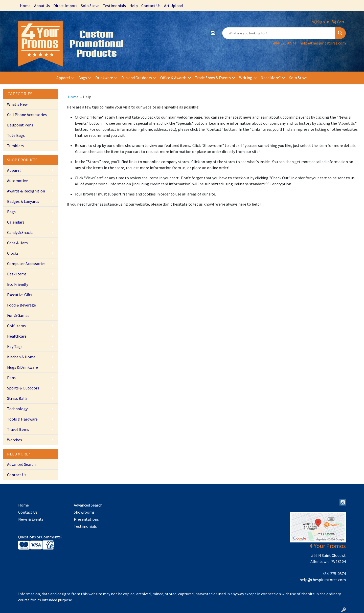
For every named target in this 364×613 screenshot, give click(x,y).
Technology (17, 409)
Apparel (63, 78)
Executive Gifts (20, 295)
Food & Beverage (21, 305)
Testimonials (114, 6)
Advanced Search (21, 464)
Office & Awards (173, 78)
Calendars (16, 222)
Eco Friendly (18, 284)
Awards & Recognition (26, 191)
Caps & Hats (17, 243)
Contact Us (151, 6)
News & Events (31, 519)
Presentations (86, 519)
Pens (11, 378)
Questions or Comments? (40, 537)
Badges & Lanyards (23, 201)
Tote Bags (16, 135)
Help (134, 6)
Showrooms (84, 512)
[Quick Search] (279, 33)
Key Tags (15, 346)
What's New (17, 104)
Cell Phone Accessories (27, 115)
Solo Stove (90, 6)
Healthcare (17, 336)
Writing (246, 78)
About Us (42, 6)
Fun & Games (18, 315)
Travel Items (18, 429)
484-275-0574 (285, 43)
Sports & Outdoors (23, 388)
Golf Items (16, 326)
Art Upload (173, 6)
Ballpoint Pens (20, 125)
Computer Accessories (26, 264)
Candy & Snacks (20, 232)
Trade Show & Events (213, 78)
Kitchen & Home (21, 357)
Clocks (13, 253)
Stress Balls (17, 398)
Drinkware (104, 78)
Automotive (17, 181)
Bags (83, 78)
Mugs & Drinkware (22, 367)
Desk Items (17, 274)
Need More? (271, 78)
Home (25, 6)
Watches (15, 440)
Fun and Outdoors (137, 78)
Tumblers (15, 146)
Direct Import (65, 6)
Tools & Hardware (22, 419)
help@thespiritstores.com (323, 43)
